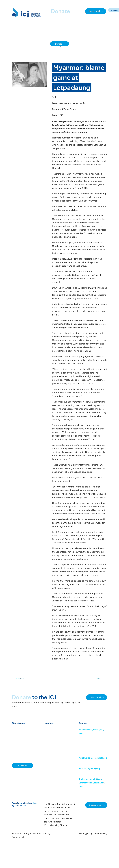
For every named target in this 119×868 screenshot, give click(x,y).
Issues (75, 39)
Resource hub (44, 39)
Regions (83, 39)
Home (18, 39)
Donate (60, 44)
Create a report (96, 805)
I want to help (95, 11)
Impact (91, 39)
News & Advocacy (30, 39)
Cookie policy (100, 833)
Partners (100, 39)
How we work (64, 39)
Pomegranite (19, 837)
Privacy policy (86, 833)
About (54, 39)
